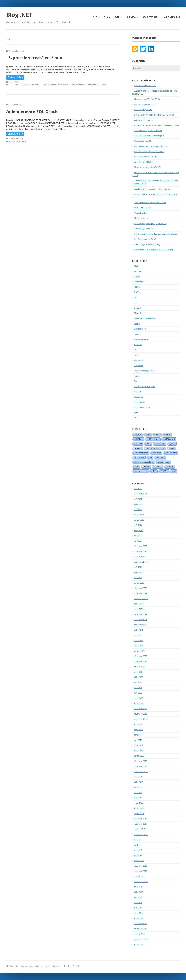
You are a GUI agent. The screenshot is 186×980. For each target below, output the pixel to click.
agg (150, 457)
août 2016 (138, 887)
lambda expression (100, 85)
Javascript (138, 345)
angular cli (158, 467)
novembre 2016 (140, 871)
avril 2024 (138, 541)
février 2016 (139, 918)
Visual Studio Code (142, 407)
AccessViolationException (155, 448)
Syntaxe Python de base (145, 229)
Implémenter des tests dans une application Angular (156, 234)
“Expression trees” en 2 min (34, 58)
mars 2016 (138, 913)
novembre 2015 (140, 929)
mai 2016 (138, 903)
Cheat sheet (14, 138)
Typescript (138, 397)
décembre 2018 (140, 761)
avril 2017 (138, 855)
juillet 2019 (138, 730)
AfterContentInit (171, 453)
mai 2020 (138, 688)
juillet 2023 (138, 572)
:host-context (160, 444)
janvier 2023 (139, 583)
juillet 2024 (138, 531)
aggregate (160, 457)
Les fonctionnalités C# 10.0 (146, 157)
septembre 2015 (141, 939)
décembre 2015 (140, 924)
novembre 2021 (140, 620)
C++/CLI (137, 308)
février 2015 (139, 944)
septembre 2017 (141, 835)
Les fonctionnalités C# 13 (145, 86)
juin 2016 (138, 897)
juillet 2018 (138, 782)
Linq (136, 350)
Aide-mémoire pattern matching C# (149, 136)
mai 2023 (138, 578)
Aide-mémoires (172, 17)
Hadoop (137, 334)
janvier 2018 (139, 814)
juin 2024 (138, 536)
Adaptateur (157, 453)
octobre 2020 (139, 667)
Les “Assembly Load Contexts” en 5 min (151, 146)
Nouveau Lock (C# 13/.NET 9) (147, 99)
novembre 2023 (140, 551)
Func (89, 85)
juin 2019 (138, 735)
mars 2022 (138, 609)
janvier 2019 (139, 756)
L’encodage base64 (143, 141)
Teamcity (138, 392)
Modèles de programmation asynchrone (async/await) (157, 125)
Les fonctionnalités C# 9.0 (145, 239)
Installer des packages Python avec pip (151, 224)
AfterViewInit (139, 457)
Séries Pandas (141, 213)
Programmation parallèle (144, 371)
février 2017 (139, 861)
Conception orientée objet (145, 318)
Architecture (150, 17)
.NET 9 (168, 434)
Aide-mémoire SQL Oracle (32, 111)
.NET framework (153, 439)
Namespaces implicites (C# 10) (148, 167)
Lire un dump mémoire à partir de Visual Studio (154, 115)
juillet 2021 (138, 630)
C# (15, 82)
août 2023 (138, 567)
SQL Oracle (21, 141)
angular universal (141, 471)
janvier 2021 (139, 651)
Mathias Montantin (144, 38)
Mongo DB (138, 360)
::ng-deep (138, 444)
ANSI (154, 471)
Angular (137, 277)
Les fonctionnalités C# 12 (145, 104)
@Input (172, 444)
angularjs (170, 467)
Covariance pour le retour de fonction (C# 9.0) (154, 250)
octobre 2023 (139, 557)
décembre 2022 (140, 588)
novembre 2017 (140, 824)
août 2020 (138, 672)
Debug (107, 17)
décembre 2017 (140, 819)
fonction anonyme (79, 85)
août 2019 (138, 724)
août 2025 (138, 499)
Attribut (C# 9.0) (147, 244)
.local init (138, 434)
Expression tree (63, 85)
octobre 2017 (139, 829)
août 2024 (138, 525)
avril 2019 (138, 740)
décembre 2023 (140, 546)
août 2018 (138, 777)
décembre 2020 (140, 656)
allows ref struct (164, 462)
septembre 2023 (141, 562)
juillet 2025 (138, 504)
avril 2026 (138, 489)
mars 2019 (138, 745)
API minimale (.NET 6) (144, 162)
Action (11, 85)
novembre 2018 (140, 766)
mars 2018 (138, 803)
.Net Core (138, 271)
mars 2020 (138, 698)
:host (149, 444)
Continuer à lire (15, 77)
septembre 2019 (141, 719)
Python (137, 376)
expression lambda (48, 85)
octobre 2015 (139, 934)
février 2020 (139, 703)
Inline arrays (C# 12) (143, 110)
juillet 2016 (138, 892)
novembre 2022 (140, 593)
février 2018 (139, 808)
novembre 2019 (140, 714)
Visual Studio (139, 402)
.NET (95, 17)
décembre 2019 (140, 709)
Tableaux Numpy (142, 218)
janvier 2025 (139, 520)
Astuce (137, 287)
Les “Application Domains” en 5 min (149, 152)
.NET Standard (169, 439)
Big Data (131, 17)
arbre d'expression (23, 85)
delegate (35, 85)
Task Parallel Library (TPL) (145, 387)
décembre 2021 (140, 614)
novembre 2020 (140, 661)
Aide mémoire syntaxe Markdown (148, 131)
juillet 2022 (138, 604)
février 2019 (139, 751)
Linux (136, 355)
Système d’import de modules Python (150, 203)
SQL (19, 82)
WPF (136, 418)
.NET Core (139, 439)
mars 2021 (138, 641)
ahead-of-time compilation (144, 462)
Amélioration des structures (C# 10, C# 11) (152, 189)
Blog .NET (19, 15)
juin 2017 (138, 845)
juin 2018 (138, 787)
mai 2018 (138, 793)
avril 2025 (138, 510)
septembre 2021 (141, 625)
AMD (137, 467)
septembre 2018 (141, 772)
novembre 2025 (140, 494)
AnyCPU (164, 471)
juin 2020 (138, 682)
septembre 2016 (141, 882)
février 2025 (139, 515)
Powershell (139, 366)
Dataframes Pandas (143, 208)
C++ (136, 303)
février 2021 (139, 646)
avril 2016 (138, 908)
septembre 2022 (141, 599)
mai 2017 (138, 850)
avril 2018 (138, 798)
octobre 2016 (139, 876)
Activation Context (141, 453)
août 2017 (138, 840)
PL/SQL (12, 141)
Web (117, 17)
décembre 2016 (140, 866)
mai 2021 (138, 635)
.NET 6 (158, 434)
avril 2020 (138, 693)
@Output (138, 448)
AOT (174, 471)
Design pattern (140, 329)
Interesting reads (141, 339)
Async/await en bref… (144, 120)
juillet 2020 (138, 677)
